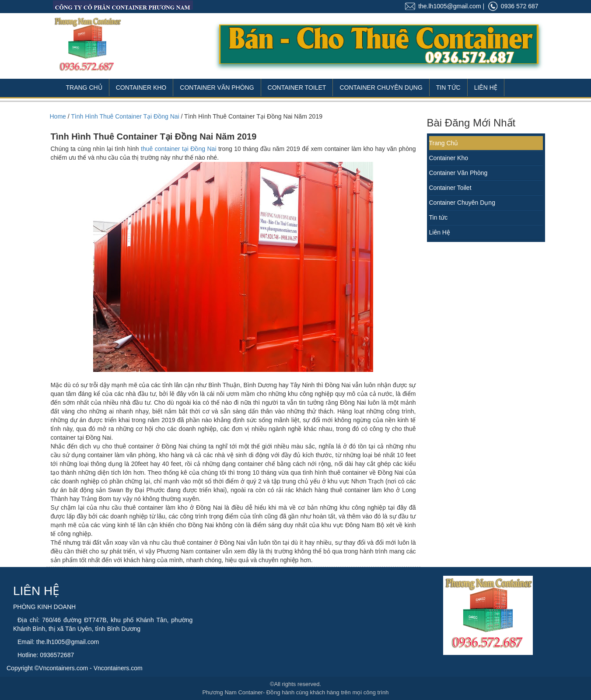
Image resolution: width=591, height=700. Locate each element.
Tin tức (439, 217)
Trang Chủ (84, 87)
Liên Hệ (486, 87)
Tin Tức (448, 87)
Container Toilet (297, 87)
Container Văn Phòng (217, 87)
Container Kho (141, 87)
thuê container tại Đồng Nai (178, 149)
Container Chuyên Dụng (381, 87)
